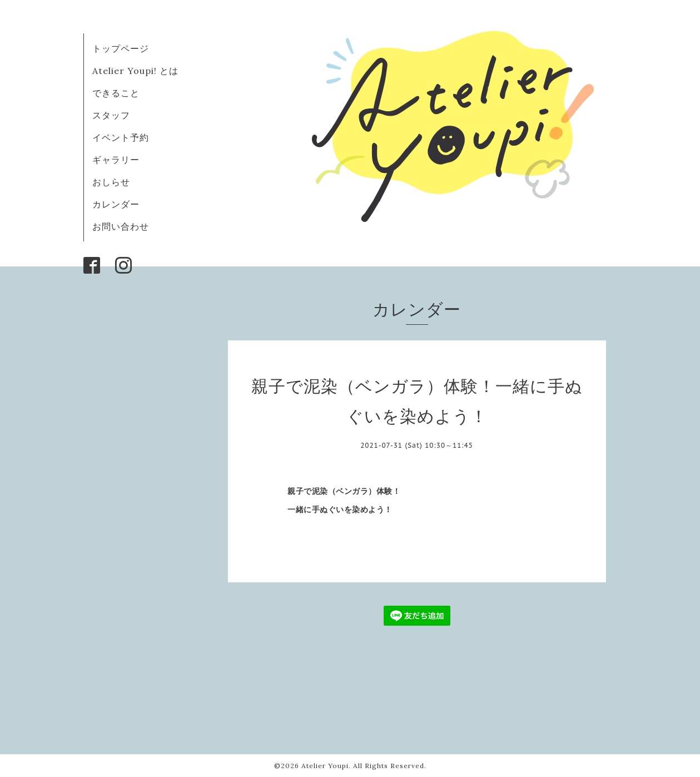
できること (116, 93)
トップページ (121, 48)
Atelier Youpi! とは (135, 71)
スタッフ (111, 115)
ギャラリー (116, 160)
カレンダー (116, 204)
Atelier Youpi (325, 766)
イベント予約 (121, 137)
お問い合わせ (121, 226)
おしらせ (111, 182)
